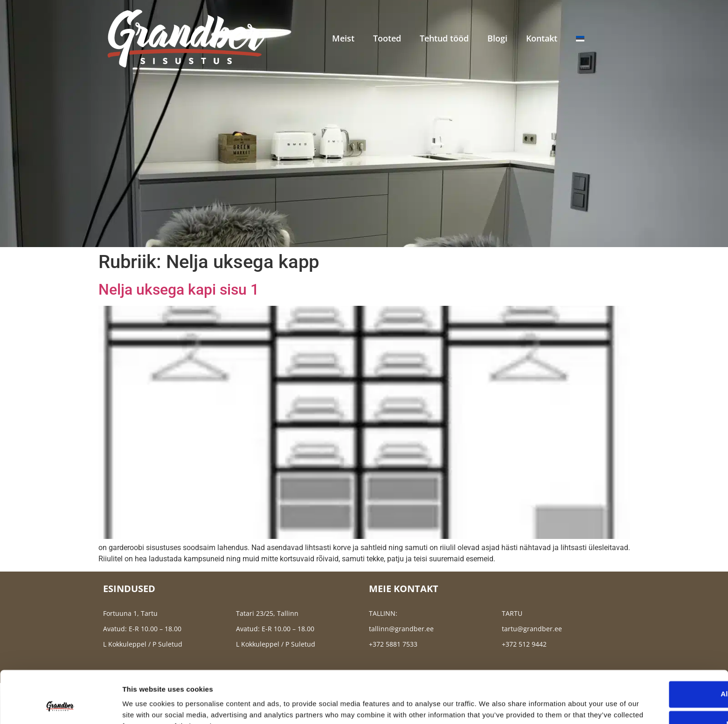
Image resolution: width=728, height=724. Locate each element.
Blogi (497, 38)
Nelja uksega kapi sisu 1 (179, 290)
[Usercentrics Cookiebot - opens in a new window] (60, 706)
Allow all (650, 648)
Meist (343, 38)
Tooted (387, 38)
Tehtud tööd (444, 38)
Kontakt (542, 38)
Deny (650, 678)
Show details (144, 706)
